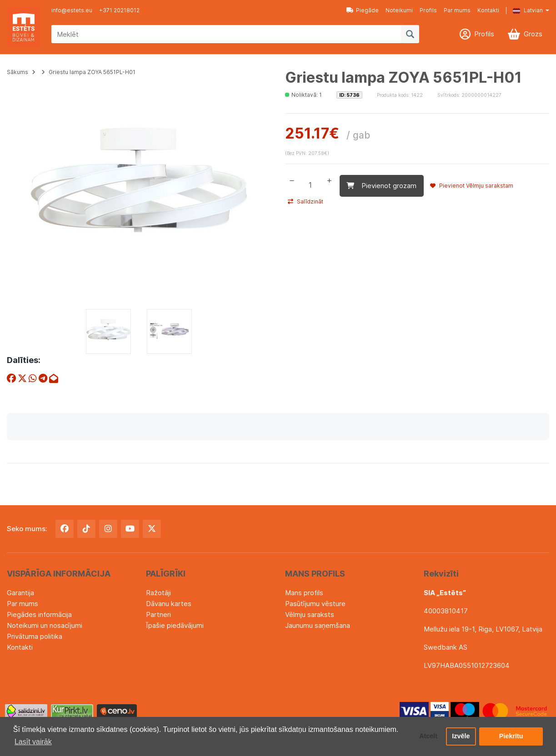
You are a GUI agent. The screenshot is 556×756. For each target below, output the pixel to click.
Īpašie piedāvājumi (175, 625)
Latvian (528, 10)
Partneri (158, 614)
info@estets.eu (72, 10)
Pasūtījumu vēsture (315, 604)
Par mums (457, 10)
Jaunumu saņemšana (318, 625)
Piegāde (363, 10)
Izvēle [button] (461, 736)
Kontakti (488, 10)
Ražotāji (158, 593)
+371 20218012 (119, 10)
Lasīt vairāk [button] (33, 742)
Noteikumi (399, 10)
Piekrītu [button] (511, 736)
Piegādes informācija (39, 614)
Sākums (18, 72)
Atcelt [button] (428, 736)
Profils (428, 10)
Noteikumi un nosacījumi (45, 625)
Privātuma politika (35, 636)
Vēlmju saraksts (310, 614)
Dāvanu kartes (169, 604)
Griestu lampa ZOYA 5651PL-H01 (92, 72)
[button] (524, 10)
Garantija (20, 593)
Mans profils (304, 593)
